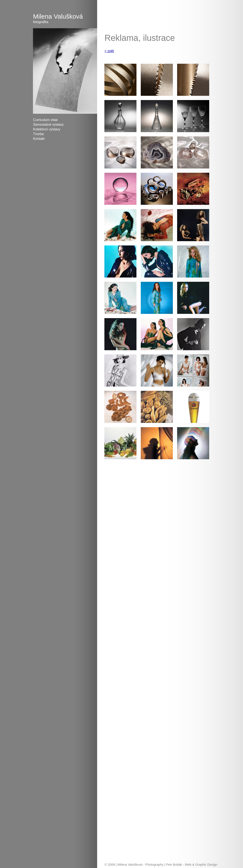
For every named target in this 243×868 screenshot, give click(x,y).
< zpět (109, 51)
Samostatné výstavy (48, 125)
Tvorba (38, 134)
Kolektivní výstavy (47, 129)
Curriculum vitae (45, 120)
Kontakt (39, 139)
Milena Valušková (65, 18)
